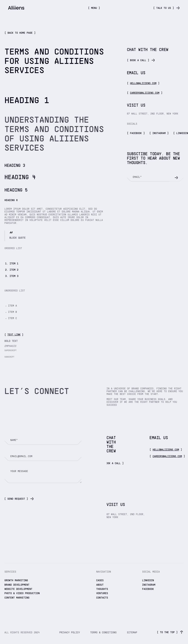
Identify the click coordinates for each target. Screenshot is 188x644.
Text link (14, 335)
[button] (94, 8)
